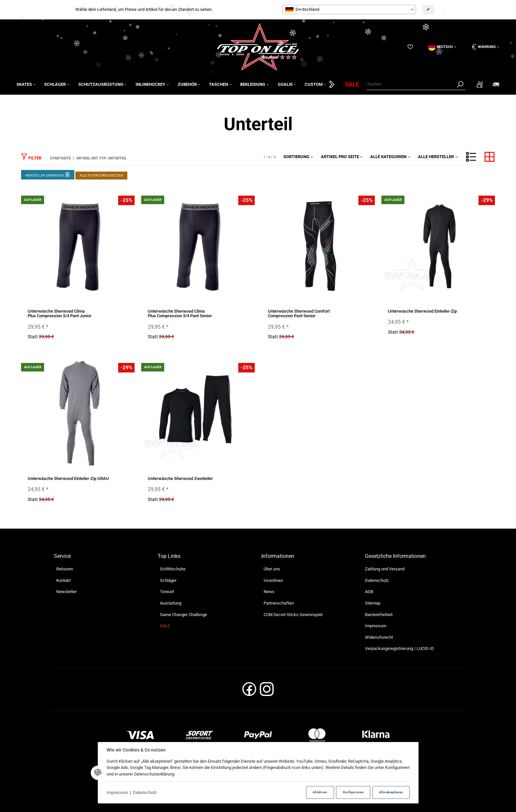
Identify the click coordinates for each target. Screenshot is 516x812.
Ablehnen (320, 792)
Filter (31, 157)
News (269, 592)
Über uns (272, 569)
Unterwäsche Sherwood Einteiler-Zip (422, 311)
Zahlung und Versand (385, 569)
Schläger (168, 580)
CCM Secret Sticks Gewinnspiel (293, 615)
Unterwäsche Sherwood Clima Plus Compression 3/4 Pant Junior (60, 313)
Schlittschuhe (173, 569)
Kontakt (64, 580)
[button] (471, 157)
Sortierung (298, 157)
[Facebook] (249, 691)
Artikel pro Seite (342, 157)
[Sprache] (442, 47)
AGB (369, 592)
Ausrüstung (171, 603)
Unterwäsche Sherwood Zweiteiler (180, 478)
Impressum (117, 792)
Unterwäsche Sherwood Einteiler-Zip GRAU (68, 478)
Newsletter (66, 592)
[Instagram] (267, 691)
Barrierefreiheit (379, 615)
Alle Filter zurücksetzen (101, 175)
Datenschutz (145, 792)
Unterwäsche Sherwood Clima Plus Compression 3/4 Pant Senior (180, 313)
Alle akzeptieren (391, 792)
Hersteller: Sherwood (48, 174)
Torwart (167, 592)
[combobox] (349, 10)
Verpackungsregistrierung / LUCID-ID (400, 648)
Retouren (65, 569)
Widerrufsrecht (379, 637)
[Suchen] (411, 84)
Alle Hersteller (438, 157)
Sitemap (373, 603)
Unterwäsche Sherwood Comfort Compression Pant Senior (299, 313)
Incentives (273, 580)
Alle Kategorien (390, 157)
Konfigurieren (353, 792)
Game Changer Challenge (183, 615)
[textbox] (349, 10)
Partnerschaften (279, 603)
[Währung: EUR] (483, 47)
